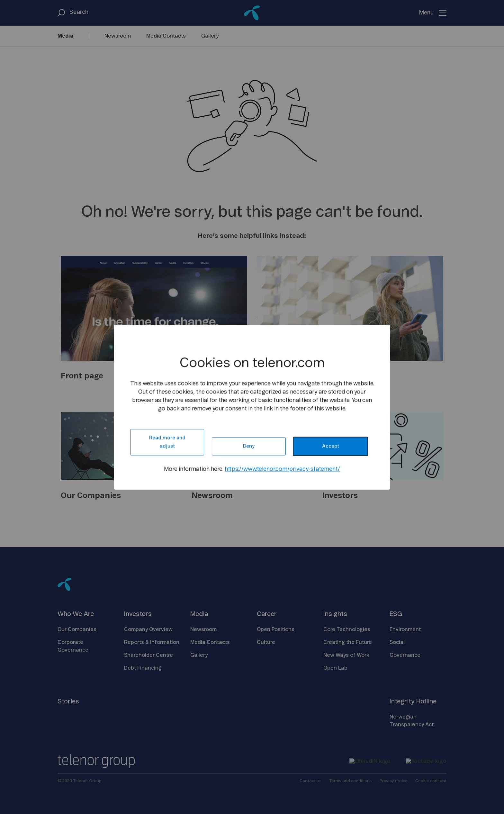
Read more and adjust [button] (167, 442)
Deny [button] (249, 446)
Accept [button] (331, 446)
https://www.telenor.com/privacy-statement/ (282, 469)
